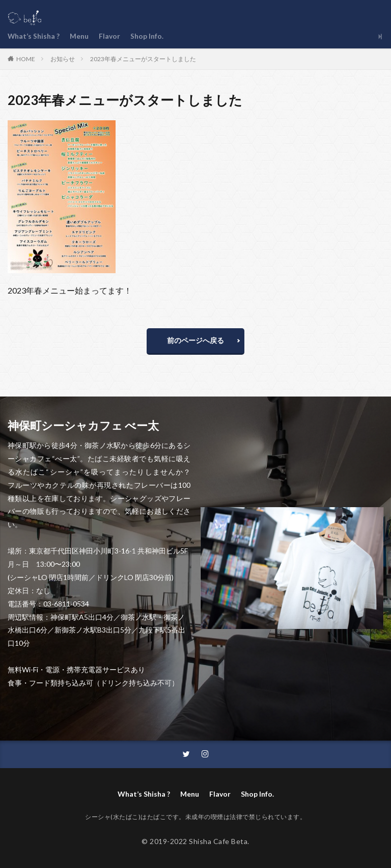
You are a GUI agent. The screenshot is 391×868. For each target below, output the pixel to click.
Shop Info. (147, 36)
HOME (26, 59)
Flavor (110, 36)
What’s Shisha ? (34, 36)
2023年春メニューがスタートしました (143, 59)
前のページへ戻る (195, 340)
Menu (80, 36)
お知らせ (63, 59)
